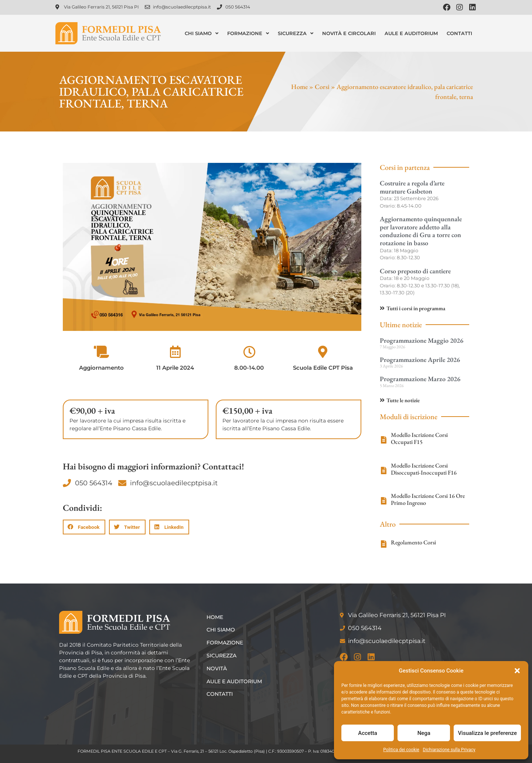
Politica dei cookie (401, 750)
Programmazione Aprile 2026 (420, 360)
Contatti (459, 33)
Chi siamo (202, 33)
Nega (424, 733)
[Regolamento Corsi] (383, 544)
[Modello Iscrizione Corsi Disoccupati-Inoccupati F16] (383, 471)
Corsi (322, 87)
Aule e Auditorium (411, 33)
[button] (517, 671)
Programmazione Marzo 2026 (420, 379)
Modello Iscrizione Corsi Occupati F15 (419, 438)
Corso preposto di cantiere (415, 271)
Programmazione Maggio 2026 (422, 340)
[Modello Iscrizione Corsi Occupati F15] (383, 440)
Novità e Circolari (349, 33)
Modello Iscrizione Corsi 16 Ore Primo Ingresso (428, 499)
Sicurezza (296, 33)
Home (299, 87)
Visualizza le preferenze (487, 733)
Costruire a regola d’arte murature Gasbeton (412, 187)
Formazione (248, 33)
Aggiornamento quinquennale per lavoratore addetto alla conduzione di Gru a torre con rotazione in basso (421, 231)
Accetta (368, 733)
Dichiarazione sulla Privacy (449, 750)
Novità (217, 668)
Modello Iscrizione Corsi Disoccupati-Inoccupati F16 (424, 469)
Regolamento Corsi (413, 542)
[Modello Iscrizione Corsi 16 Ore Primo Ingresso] (383, 501)
